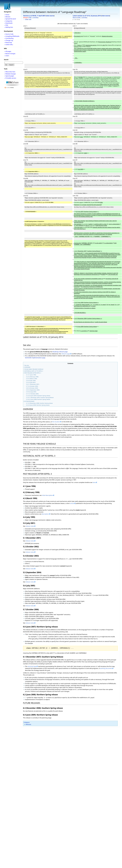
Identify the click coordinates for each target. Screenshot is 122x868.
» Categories (8, 21)
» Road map (8, 42)
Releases (28, 724)
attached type (32, 666)
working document (106, 668)
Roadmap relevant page (60, 352)
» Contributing (9, 38)
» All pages (8, 51)
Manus (75, 18)
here (94, 482)
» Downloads (8, 23)
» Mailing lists (9, 27)
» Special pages (9, 76)
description (45, 514)
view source (50, 16)
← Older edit (27, 19)
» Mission (7, 17)
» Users (7, 56)
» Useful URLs (9, 45)
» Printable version (10, 78)
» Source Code (9, 34)
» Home (7, 15)
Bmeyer (26, 18)
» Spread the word (10, 19)
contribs (35, 18)
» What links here (10, 72)
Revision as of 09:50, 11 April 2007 (34, 16)
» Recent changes (10, 54)
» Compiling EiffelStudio (12, 36)
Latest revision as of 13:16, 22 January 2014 (87, 16)
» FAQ (6, 25)
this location (56, 422)
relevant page (66, 354)
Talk (30, 18)
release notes (30, 526)
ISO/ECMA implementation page (35, 358)
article (72, 503)
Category (27, 722)
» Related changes (10, 74)
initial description (47, 495)
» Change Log (9, 40)
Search (6, 60)
